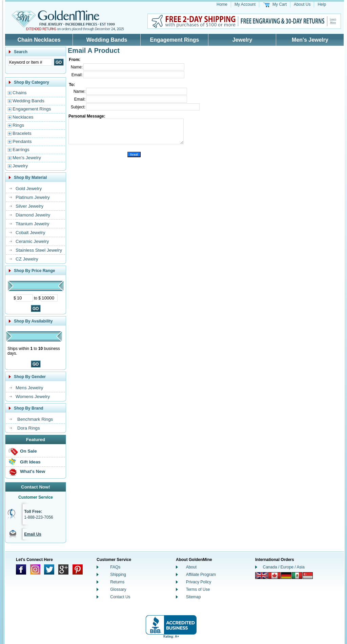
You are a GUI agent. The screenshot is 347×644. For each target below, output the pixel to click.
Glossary (118, 589)
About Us (302, 4)
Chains (20, 93)
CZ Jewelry (27, 259)
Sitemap (193, 597)
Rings (18, 125)
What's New (33, 471)
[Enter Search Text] (30, 62)
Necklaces (23, 117)
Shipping (118, 575)
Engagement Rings (175, 40)
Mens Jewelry (29, 388)
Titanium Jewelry (33, 224)
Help (322, 4)
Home (222, 4)
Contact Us (120, 597)
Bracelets (22, 133)
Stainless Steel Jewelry (39, 250)
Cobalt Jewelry (30, 233)
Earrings (21, 150)
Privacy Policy (199, 582)
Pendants (22, 141)
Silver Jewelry (29, 206)
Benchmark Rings (35, 419)
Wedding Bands (107, 40)
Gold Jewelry (29, 189)
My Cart (280, 4)
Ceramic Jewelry (32, 241)
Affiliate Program (201, 575)
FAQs (115, 567)
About (191, 567)
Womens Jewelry (33, 397)
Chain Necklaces (39, 40)
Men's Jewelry (310, 40)
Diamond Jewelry (33, 215)
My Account (245, 4)
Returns (117, 582)
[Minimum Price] (24, 298)
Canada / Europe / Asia (284, 567)
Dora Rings (29, 428)
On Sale (28, 451)
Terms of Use (198, 589)
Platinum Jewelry (33, 197)
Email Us (33, 534)
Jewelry (242, 40)
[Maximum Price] (49, 298)
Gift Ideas (30, 462)
